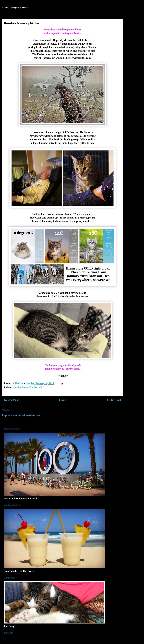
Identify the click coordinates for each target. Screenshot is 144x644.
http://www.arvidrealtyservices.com (21, 415)
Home (63, 400)
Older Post (114, 400)
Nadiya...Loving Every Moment (16, 8)
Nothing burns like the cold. (28, 387)
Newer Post (11, 400)
